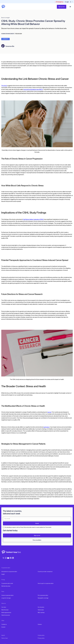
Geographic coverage (43, 598)
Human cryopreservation (7, 595)
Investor (3, 627)
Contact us (4, 624)
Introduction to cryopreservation (9, 572)
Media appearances (6, 613)
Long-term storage (6, 598)
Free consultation (37, 540)
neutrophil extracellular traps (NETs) (33, 90)
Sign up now (62, 7)
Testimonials (41, 610)
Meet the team (5, 610)
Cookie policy (41, 635)
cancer (49, 412)
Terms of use (5, 638)
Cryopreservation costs (7, 583)
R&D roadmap (41, 613)
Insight (3, 574)
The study (4, 86)
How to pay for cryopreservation (46, 583)
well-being (46, 427)
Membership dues (6, 586)
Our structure (41, 607)
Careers (40, 624)
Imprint (3, 635)
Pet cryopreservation (43, 595)
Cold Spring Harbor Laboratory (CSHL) (33, 219)
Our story (4, 607)
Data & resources (6, 615)
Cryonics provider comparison (45, 572)
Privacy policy (41, 638)
